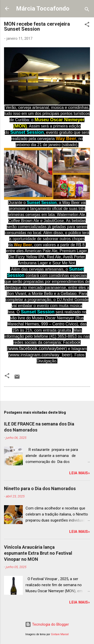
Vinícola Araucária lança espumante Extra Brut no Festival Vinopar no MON (38, 553)
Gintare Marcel (60, 634)
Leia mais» (80, 473)
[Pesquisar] (87, 10)
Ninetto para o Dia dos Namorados (40, 488)
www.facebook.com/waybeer (37, 349)
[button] (87, 25)
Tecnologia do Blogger (47, 624)
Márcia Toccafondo (43, 9)
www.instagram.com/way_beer (40, 355)
